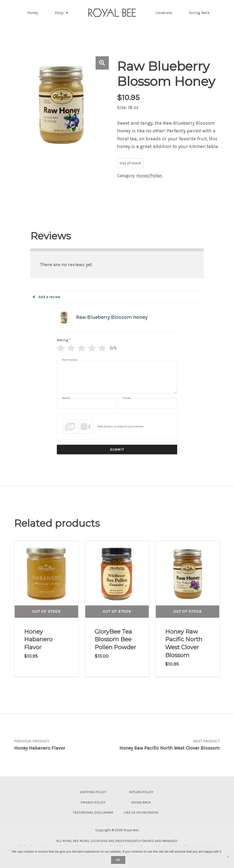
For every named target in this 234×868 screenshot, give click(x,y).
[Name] (86, 403)
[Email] (148, 403)
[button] (102, 63)
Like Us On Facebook (141, 813)
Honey (32, 13)
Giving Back (199, 13)
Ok (118, 860)
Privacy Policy (93, 802)
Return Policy (141, 792)
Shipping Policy (93, 792)
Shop (62, 13)
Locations (164, 13)
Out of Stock (46, 611)
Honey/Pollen (149, 176)
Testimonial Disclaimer (93, 813)
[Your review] (117, 377)
